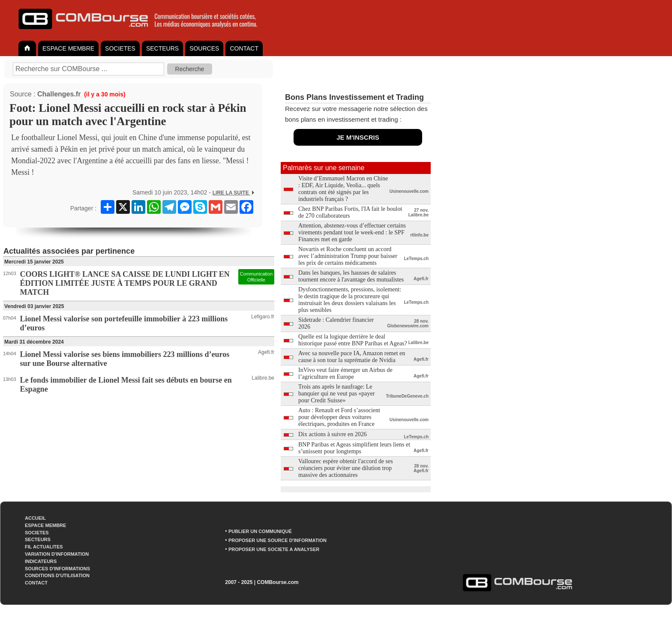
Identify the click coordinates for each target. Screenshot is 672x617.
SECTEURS (162, 48)
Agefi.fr (266, 352)
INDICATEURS (41, 561)
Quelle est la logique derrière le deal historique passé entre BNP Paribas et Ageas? (353, 340)
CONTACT (244, 48)
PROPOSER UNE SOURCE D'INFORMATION (277, 540)
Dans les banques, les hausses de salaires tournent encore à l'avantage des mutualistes (351, 276)
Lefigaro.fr (263, 317)
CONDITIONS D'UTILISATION (57, 575)
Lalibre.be (263, 378)
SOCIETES (120, 48)
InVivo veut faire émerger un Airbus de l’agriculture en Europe (345, 373)
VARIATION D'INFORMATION (57, 554)
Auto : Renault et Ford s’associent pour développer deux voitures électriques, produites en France (339, 417)
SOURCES (204, 48)
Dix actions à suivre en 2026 (333, 434)
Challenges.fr (59, 94)
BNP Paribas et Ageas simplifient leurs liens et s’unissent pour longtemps (354, 448)
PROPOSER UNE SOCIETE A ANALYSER (274, 549)
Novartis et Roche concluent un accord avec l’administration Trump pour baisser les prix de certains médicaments (348, 256)
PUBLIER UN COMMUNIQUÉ (260, 531)
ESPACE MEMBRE (68, 48)
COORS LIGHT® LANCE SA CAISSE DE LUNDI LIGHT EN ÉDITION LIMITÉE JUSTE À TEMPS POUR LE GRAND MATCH (125, 283)
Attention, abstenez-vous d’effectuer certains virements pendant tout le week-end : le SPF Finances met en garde (352, 232)
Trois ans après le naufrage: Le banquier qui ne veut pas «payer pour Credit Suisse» (336, 394)
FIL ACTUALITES (44, 547)
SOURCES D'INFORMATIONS (57, 569)
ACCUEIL (35, 518)
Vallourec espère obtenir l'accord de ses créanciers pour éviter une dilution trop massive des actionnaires (346, 468)
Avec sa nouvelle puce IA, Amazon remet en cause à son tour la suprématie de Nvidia (352, 357)
